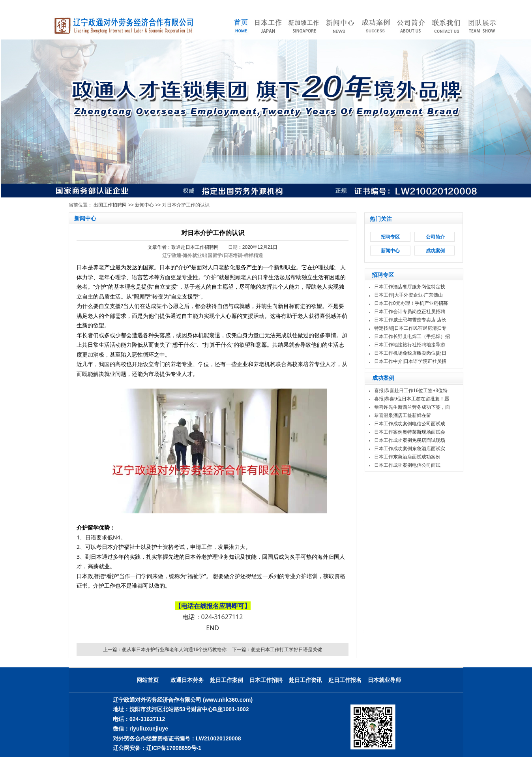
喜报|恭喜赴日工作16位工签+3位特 (411, 391)
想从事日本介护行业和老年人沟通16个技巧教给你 (174, 650)
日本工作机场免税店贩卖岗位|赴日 (410, 353)
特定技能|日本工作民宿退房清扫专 (410, 328)
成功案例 (435, 251)
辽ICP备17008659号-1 (174, 748)
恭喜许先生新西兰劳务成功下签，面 (412, 407)
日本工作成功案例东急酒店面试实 (410, 449)
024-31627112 (222, 617)
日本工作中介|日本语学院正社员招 (410, 361)
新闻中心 (144, 205)
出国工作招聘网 (110, 205)
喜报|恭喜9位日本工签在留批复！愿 (412, 399)
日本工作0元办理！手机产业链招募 (411, 303)
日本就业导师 (384, 680)
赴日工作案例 (227, 680)
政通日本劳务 (187, 680)
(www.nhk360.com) (228, 700)
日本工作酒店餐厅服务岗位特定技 (410, 287)
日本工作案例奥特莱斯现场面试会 (410, 432)
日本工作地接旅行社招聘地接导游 (410, 345)
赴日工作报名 (345, 680)
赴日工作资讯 (305, 680)
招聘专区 (390, 237)
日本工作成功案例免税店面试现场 (410, 440)
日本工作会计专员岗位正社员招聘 (410, 312)
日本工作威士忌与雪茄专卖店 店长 (410, 320)
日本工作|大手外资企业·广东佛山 (408, 295)
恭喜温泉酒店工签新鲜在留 (403, 415)
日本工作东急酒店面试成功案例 (407, 457)
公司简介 (435, 237)
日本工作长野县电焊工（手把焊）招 (412, 336)
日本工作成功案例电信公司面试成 (410, 424)
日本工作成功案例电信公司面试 (407, 465)
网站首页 (148, 680)
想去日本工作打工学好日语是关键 (287, 650)
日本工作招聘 (266, 680)
